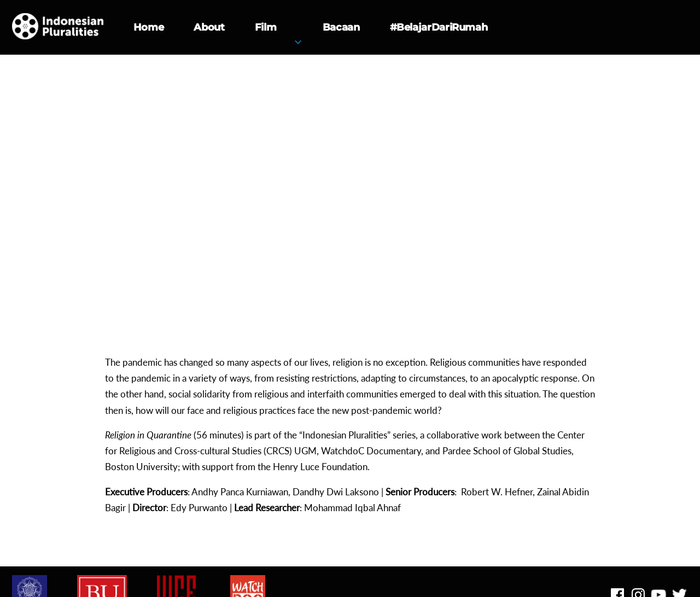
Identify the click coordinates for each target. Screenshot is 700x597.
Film (266, 27)
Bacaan (341, 27)
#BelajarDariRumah (439, 27)
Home (149, 27)
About (209, 27)
